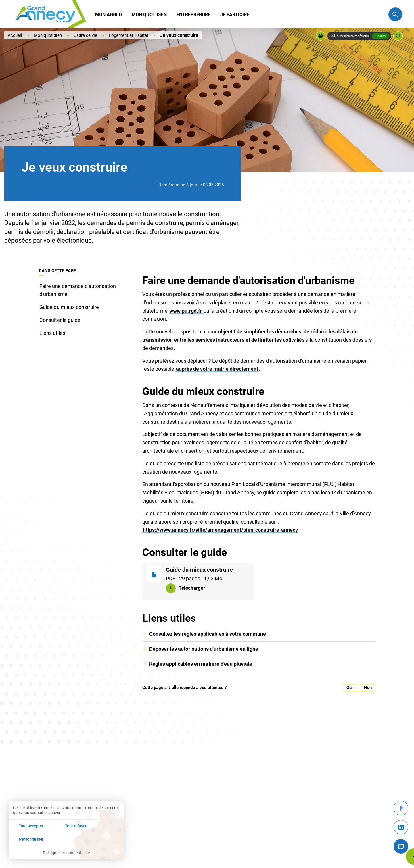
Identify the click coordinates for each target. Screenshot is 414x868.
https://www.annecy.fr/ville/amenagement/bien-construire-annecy (220, 530)
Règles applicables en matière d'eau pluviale (201, 664)
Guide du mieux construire (69, 307)
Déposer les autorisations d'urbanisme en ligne (204, 649)
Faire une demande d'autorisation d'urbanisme (78, 290)
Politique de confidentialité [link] (66, 852)
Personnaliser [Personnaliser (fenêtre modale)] (105, 839)
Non (368, 688)
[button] (321, 36)
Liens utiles (52, 333)
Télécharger (192, 588)
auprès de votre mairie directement (217, 369)
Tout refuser (66, 839)
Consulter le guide (60, 320)
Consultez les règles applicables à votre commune (208, 634)
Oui (350, 688)
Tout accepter (28, 839)
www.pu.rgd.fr (186, 311)
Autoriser (380, 36)
